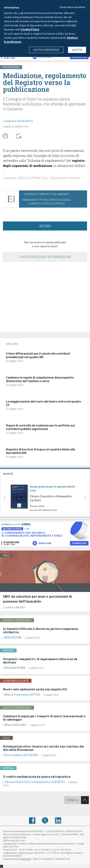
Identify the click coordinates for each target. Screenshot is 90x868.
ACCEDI (45, 226)
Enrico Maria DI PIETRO (21, 755)
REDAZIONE (13, 637)
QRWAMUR (26, 859)
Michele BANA (15, 668)
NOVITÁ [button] (8, 474)
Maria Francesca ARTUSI (22, 695)
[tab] (45, 473)
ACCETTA (77, 50)
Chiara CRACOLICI (18, 782)
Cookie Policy (30, 29)
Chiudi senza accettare (72, 7)
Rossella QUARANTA (19, 121)
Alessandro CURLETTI (49, 782)
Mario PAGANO (16, 725)
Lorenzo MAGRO (15, 607)
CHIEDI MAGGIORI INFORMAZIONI (45, 257)
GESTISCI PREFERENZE (46, 50)
